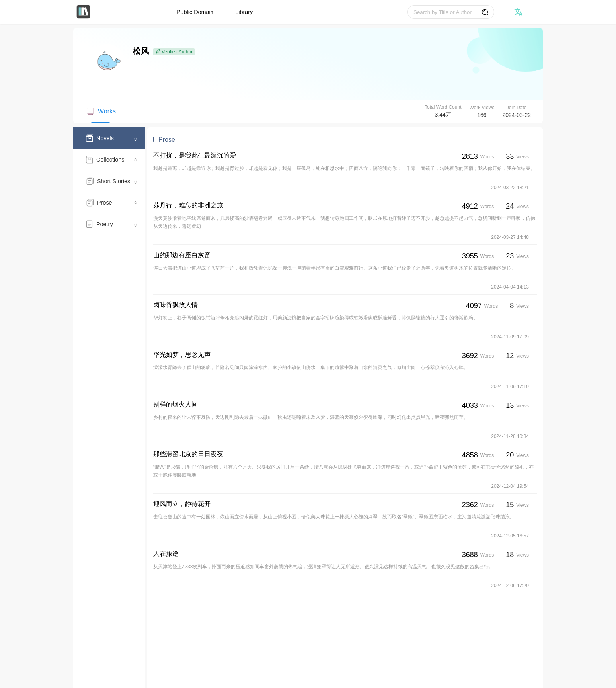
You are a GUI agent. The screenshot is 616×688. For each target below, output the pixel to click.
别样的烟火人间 (175, 404)
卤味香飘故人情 (175, 305)
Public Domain (195, 12)
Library (244, 12)
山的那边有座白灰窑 (182, 255)
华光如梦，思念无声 (182, 355)
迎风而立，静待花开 (182, 504)
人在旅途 (166, 554)
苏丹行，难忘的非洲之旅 (188, 205)
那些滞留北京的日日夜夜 (188, 454)
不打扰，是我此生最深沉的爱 (195, 155)
